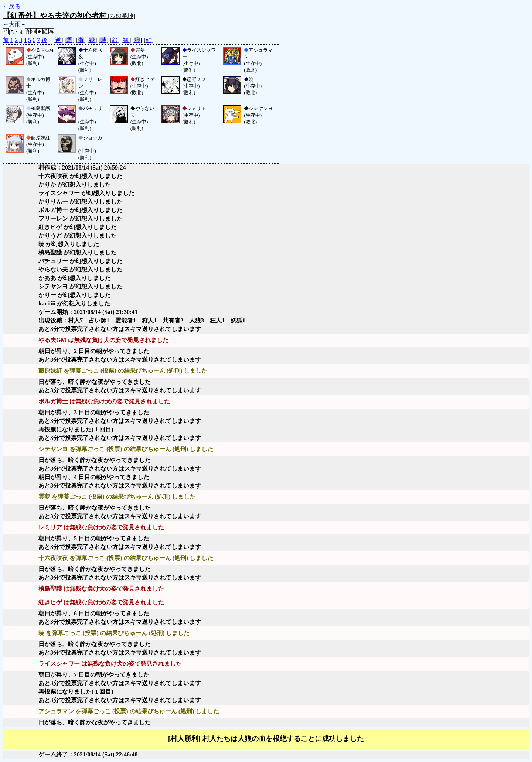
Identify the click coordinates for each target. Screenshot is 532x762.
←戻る (12, 6)
